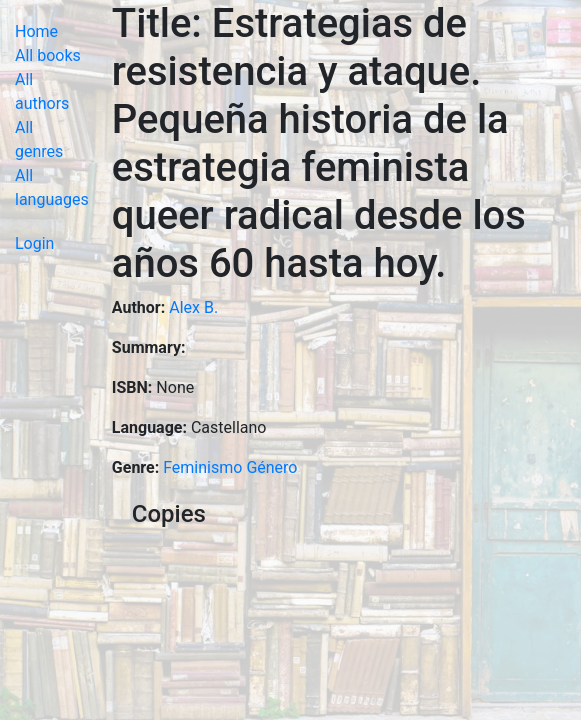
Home (36, 31)
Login (34, 243)
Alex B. (193, 307)
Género (271, 467)
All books (48, 55)
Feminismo (202, 467)
